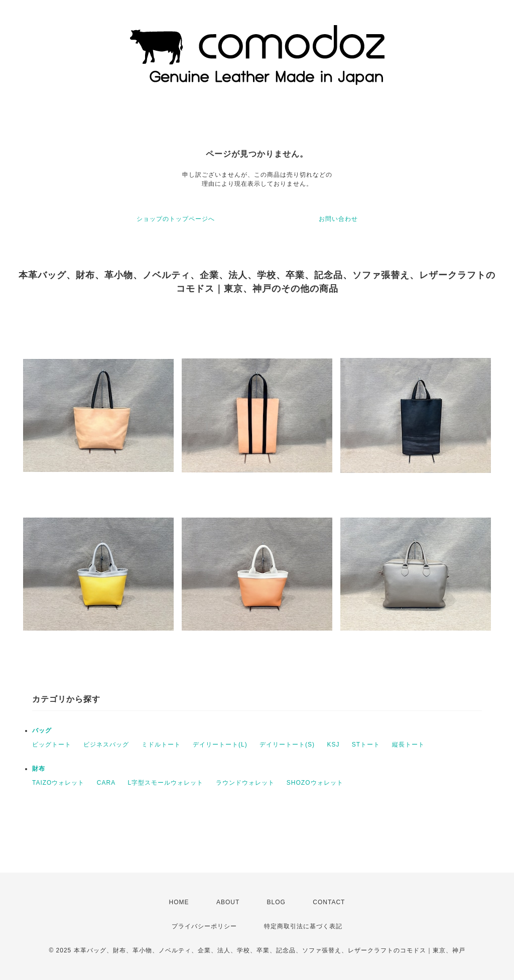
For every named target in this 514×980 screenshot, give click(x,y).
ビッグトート (52, 745)
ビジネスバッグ (106, 745)
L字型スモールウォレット (165, 783)
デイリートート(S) (287, 745)
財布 (39, 769)
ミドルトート (161, 745)
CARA (106, 783)
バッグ (42, 730)
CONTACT (329, 902)
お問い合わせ (338, 219)
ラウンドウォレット (245, 783)
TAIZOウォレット (58, 783)
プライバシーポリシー (204, 926)
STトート (366, 745)
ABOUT (228, 902)
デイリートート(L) (220, 745)
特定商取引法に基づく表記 (303, 926)
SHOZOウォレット (315, 783)
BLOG (276, 902)
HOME (179, 902)
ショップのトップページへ (176, 219)
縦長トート (408, 745)
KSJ (333, 745)
